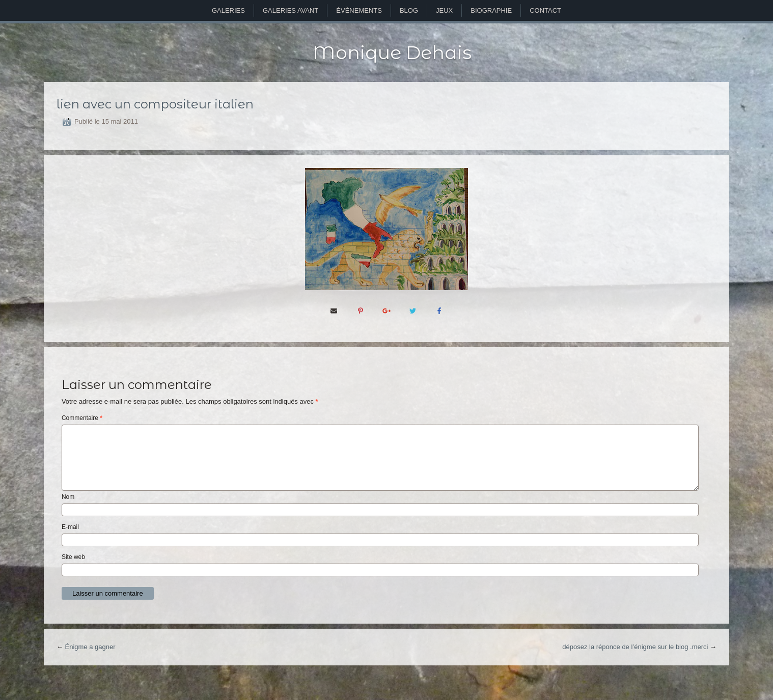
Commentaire (82, 418)
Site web (73, 557)
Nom (68, 497)
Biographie (491, 10)
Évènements (359, 10)
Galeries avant (291, 10)
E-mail (70, 527)
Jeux (444, 10)
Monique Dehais (392, 52)
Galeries (228, 10)
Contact (545, 10)
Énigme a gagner (90, 647)
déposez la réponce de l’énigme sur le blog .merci (635, 647)
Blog (409, 10)
